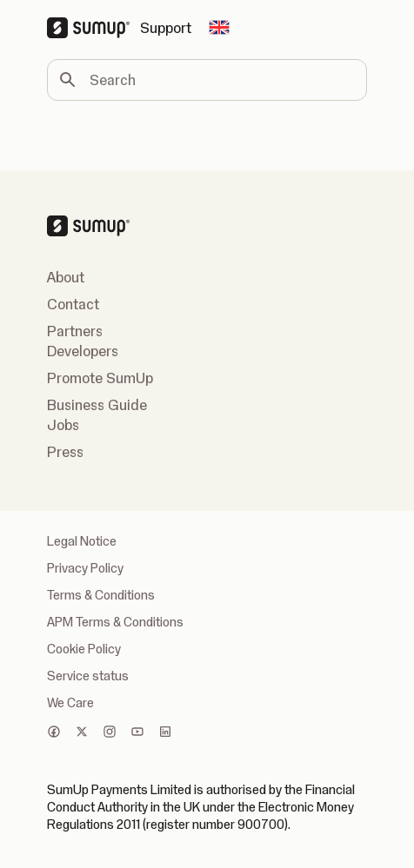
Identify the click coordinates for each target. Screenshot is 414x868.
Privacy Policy (85, 568)
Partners (75, 331)
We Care (70, 703)
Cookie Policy (84, 649)
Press (65, 452)
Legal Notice (82, 541)
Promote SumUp (100, 378)
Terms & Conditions (101, 595)
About (66, 277)
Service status (88, 676)
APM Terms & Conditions (115, 622)
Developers (83, 351)
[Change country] (219, 28)
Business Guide (97, 405)
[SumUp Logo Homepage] (93, 28)
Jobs (63, 425)
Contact (73, 304)
